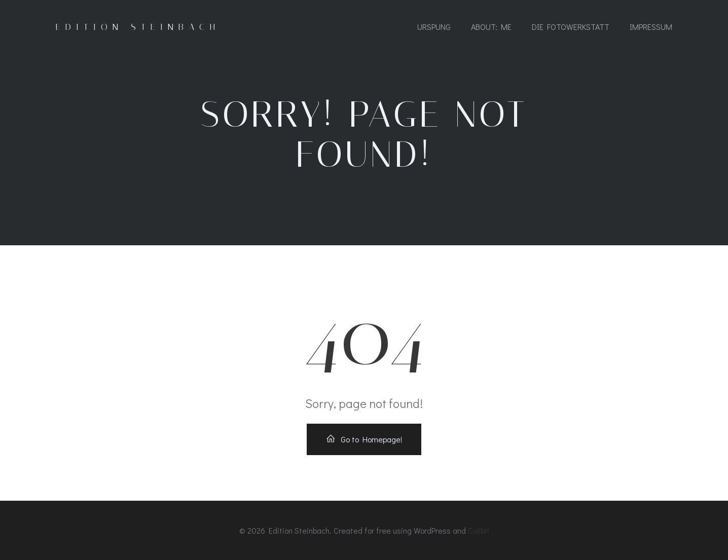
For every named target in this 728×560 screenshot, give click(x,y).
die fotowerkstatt (571, 27)
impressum (651, 27)
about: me (491, 27)
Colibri (479, 530)
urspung (434, 27)
